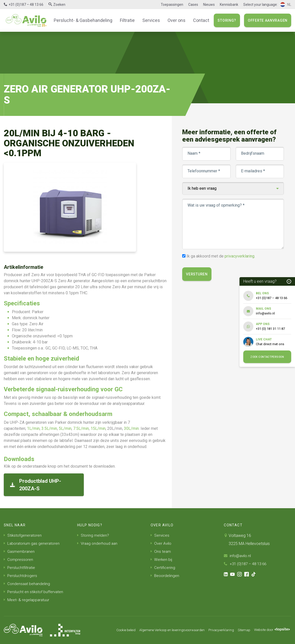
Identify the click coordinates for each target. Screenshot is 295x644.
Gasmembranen (20, 551)
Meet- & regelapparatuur (27, 600)
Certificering (163, 568)
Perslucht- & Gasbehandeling (85, 20)
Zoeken (59, 5)
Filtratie (127, 20)
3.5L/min (49, 428)
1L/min (33, 428)
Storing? (227, 20)
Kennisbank (229, 5)
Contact (198, 20)
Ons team (161, 551)
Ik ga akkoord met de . (221, 256)
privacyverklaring (240, 256)
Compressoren (19, 559)
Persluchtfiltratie (20, 568)
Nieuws (209, 5)
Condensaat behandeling (27, 584)
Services (150, 20)
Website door (271, 630)
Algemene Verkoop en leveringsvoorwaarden (164, 630)
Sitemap (241, 630)
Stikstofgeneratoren (23, 535)
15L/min (98, 428)
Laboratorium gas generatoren (33, 543)
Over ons (174, 20)
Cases (193, 5)
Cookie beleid (114, 630)
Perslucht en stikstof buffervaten (34, 592)
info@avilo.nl (238, 556)
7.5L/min (81, 428)
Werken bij (162, 559)
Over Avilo (161, 543)
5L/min (65, 428)
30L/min (131, 428)
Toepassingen (172, 5)
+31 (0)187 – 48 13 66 (26, 5)
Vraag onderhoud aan (98, 543)
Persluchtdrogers (21, 576)
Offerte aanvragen (268, 20)
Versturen (197, 274)
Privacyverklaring (217, 630)
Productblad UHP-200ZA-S (36, 485)
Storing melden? (93, 535)
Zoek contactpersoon (267, 357)
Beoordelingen (165, 576)
